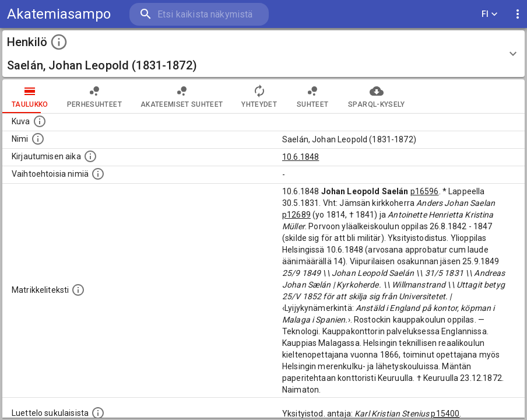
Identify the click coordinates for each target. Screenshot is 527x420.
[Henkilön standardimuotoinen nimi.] (38, 139)
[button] (263, 54)
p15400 (445, 414)
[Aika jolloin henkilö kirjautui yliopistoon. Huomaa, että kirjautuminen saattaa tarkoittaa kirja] (90, 156)
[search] (198, 14)
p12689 (296, 215)
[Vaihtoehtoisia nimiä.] (98, 174)
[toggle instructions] (59, 42)
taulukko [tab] (30, 96)
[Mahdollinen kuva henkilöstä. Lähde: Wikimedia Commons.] (40, 121)
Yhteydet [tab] (259, 96)
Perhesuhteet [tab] (94, 96)
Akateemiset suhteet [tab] (182, 96)
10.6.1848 (301, 157)
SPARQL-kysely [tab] (376, 96)
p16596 (425, 191)
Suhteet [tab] (312, 96)
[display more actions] (518, 14)
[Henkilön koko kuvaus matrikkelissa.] (78, 290)
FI (490, 14)
